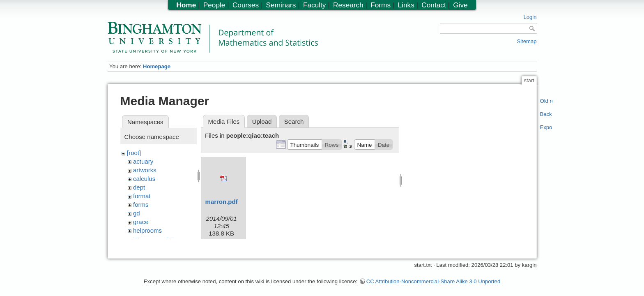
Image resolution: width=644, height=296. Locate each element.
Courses (246, 5)
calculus (144, 179)
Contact (434, 5)
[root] (134, 153)
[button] (305, 144)
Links (406, 5)
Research (348, 5)
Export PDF (546, 127)
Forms (381, 5)
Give (460, 5)
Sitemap (527, 41)
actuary (143, 161)
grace (141, 222)
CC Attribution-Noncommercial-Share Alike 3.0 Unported (433, 277)
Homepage (157, 66)
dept (139, 187)
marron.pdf (222, 202)
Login (530, 17)
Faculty (315, 5)
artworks (145, 170)
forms (141, 205)
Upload (262, 121)
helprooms (147, 230)
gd (137, 213)
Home (186, 5)
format (142, 196)
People (214, 5)
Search (294, 121)
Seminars (281, 5)
